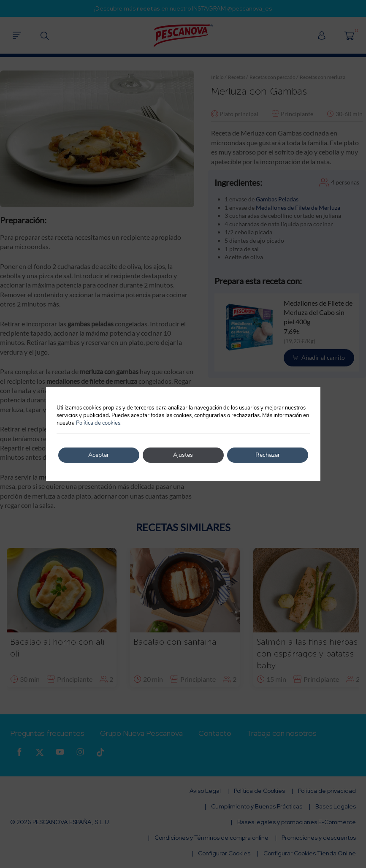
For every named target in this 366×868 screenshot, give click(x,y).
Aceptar (99, 455)
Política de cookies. (99, 423)
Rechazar (268, 455)
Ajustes (183, 455)
